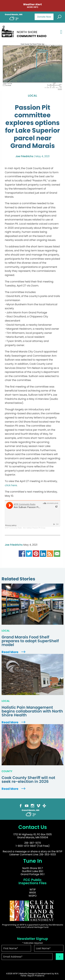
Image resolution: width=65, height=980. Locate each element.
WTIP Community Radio (13, 528)
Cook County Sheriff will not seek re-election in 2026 (28, 780)
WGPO (33, 896)
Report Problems (36, 976)
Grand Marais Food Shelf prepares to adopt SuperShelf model (30, 641)
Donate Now (44, 17)
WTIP (33, 890)
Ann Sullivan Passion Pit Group (34, 528)
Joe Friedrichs (24, 156)
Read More (14, 652)
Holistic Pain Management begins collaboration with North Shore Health (32, 711)
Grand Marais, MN (14, 15)
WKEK (33, 893)
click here (11, 485)
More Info (33, 7)
